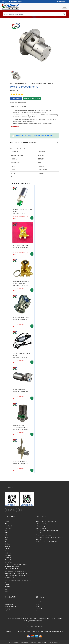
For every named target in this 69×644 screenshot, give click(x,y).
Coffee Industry (40, 526)
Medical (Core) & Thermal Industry (46, 522)
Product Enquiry (9, 602)
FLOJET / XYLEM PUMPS (12, 567)
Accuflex (7, 546)
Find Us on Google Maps (35, 627)
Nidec (6, 589)
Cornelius (7, 551)
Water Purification (41, 528)
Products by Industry (37, 84)
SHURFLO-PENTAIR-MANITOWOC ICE (16, 564)
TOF (6, 531)
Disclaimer (57, 642)
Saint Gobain (9, 526)
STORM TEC (8, 558)
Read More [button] (15, 127)
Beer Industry (40, 533)
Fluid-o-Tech (8, 562)
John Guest (8, 555)
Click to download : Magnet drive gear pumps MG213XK (32, 136)
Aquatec (7, 549)
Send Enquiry (16, 99)
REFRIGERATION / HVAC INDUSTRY (46, 542)
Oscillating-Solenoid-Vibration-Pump (16, 573)
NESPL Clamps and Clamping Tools (15, 571)
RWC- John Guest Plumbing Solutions (47, 531)
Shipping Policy (9, 609)
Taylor (7, 591)
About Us (38, 602)
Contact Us (39, 609)
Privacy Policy (9, 604)
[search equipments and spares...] (33, 14)
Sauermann (8, 528)
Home (12, 84)
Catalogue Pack (60, 1)
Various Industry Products (22, 84)
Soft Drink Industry (41, 524)
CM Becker (8, 553)
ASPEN (7, 522)
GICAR (7, 535)
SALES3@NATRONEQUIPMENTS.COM (35, 621)
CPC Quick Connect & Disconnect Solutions (18, 580)
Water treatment (49, 84)
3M (6, 582)
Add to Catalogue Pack (32, 99)
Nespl (6, 537)
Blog (37, 611)
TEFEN (7, 585)
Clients (38, 607)
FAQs (6, 611)
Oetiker (7, 542)
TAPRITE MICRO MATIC (12, 569)
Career (38, 604)
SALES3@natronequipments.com (12, 1)
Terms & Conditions (10, 607)
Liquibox (7, 544)
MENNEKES (8, 587)
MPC (6, 524)
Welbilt (7, 540)
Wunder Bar (8, 560)
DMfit (6, 533)
